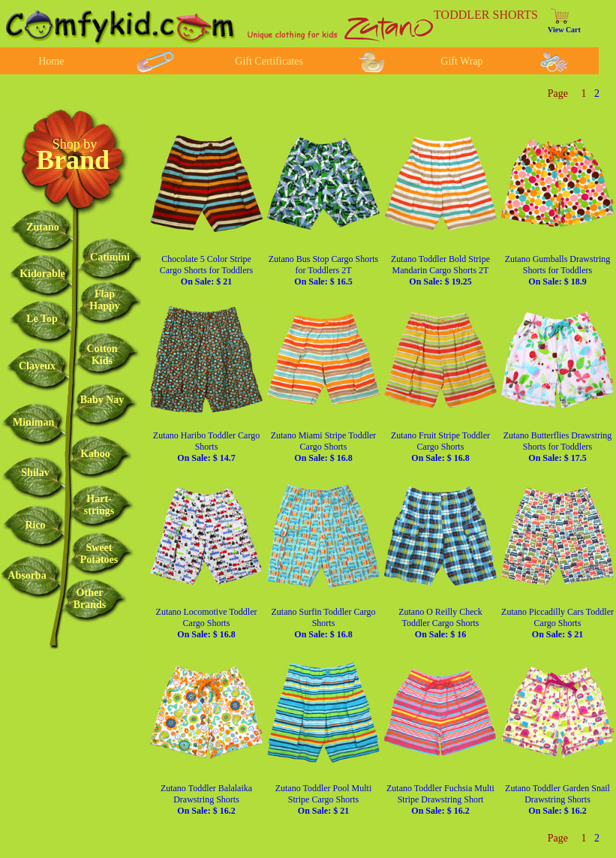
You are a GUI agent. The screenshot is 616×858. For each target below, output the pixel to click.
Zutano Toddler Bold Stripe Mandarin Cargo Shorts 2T (440, 270)
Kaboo (95, 454)
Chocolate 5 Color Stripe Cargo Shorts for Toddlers (206, 270)
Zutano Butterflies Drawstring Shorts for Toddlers (558, 447)
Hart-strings (99, 505)
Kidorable (42, 274)
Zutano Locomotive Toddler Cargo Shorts (207, 623)
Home (51, 61)
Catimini (110, 257)
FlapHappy (104, 300)
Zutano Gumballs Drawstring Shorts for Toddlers (558, 270)
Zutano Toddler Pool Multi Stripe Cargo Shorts (324, 799)
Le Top (42, 319)
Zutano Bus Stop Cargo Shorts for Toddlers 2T (323, 270)
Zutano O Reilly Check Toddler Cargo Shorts (440, 623)
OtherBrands (90, 599)
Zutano (43, 227)
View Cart (564, 30)
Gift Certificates (269, 61)
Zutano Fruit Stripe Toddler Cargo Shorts (440, 447)
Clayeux (37, 366)
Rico (35, 525)
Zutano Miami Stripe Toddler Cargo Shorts (324, 447)
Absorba (27, 575)
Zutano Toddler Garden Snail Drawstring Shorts (557, 799)
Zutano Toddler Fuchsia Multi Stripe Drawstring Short (440, 799)
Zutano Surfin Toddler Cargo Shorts (323, 623)
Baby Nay (102, 400)
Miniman (33, 422)
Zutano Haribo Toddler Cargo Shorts (206, 447)
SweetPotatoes (99, 554)
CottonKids (102, 355)
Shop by (75, 144)
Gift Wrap (461, 61)
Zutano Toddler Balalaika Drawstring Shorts (206, 799)
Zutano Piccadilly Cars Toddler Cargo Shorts (557, 623)
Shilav (35, 473)
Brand (73, 160)
